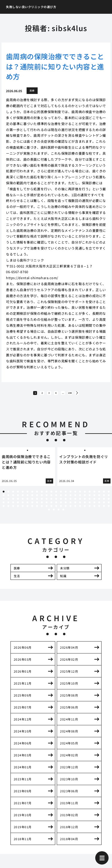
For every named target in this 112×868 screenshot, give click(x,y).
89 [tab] (94, 507)
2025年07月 (23, 712)
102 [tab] (47, 511)
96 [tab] (18, 511)
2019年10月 (23, 820)
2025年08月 (69, 700)
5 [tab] (23, 496)
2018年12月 (69, 832)
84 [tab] (70, 507)
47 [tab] (4, 504)
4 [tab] (18, 496)
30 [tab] (32, 500)
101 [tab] (42, 511)
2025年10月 (69, 688)
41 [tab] (85, 500)
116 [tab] (49, 514)
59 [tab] (61, 504)
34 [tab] (51, 500)
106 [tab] (66, 511)
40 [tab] (80, 500)
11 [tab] (51, 496)
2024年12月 (23, 724)
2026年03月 (23, 664)
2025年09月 (23, 700)
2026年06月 (23, 652)
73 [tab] (18, 507)
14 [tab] (66, 496)
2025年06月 (69, 712)
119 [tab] (63, 514)
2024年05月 (69, 748)
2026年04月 (69, 652)
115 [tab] (109, 511)
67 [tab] (99, 504)
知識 (63, 581)
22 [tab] (104, 496)
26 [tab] (13, 500)
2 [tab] (8, 496)
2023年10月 (69, 784)
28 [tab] (23, 500)
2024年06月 (23, 748)
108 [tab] (75, 511)
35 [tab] (56, 500)
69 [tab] (109, 504)
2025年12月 (69, 676)
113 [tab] (99, 511)
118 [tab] (59, 514)
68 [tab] (104, 504)
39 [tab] (75, 500)
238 (80, 396)
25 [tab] (8, 500)
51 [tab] (23, 504)
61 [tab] (70, 504)
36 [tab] (61, 500)
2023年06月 (69, 796)
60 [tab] (66, 504)
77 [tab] (37, 507)
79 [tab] (47, 507)
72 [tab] (13, 507)
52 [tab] (27, 504)
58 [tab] (56, 504)
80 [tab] (51, 507)
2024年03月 (23, 760)
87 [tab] (85, 507)
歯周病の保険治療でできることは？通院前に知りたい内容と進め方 (55, 66)
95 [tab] (13, 511)
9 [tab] (42, 496)
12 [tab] (56, 496)
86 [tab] (80, 507)
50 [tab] (18, 504)
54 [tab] (37, 504)
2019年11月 (69, 808)
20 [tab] (94, 496)
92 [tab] (109, 507)
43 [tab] (94, 500)
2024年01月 (23, 772)
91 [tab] (104, 507)
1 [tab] (4, 496)
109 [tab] (80, 511)
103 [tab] (51, 511)
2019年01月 (23, 832)
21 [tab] (99, 496)
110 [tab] (85, 511)
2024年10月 (23, 736)
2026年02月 (69, 664)
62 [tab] (75, 504)
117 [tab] (54, 514)
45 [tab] (104, 500)
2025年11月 (23, 688)
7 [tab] (32, 496)
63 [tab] (80, 504)
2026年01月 (23, 676)
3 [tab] (13, 496)
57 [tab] (51, 504)
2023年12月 (69, 772)
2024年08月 (69, 736)
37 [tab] (66, 500)
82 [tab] (61, 507)
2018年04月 (69, 844)
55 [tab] (42, 504)
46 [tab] (109, 500)
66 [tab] (94, 504)
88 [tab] (90, 507)
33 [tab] (47, 500)
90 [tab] (99, 507)
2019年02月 (69, 820)
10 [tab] (47, 496)
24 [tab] (4, 500)
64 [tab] (85, 504)
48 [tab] (8, 504)
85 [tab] (75, 507)
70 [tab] (4, 507)
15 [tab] (70, 496)
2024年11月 (69, 724)
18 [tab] (85, 496)
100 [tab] (37, 511)
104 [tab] (56, 511)
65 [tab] (90, 504)
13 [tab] (61, 496)
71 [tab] (8, 507)
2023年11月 (23, 784)
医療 (17, 573)
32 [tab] (42, 500)
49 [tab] (13, 504)
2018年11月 (23, 844)
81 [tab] (56, 507)
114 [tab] (104, 511)
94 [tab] (8, 511)
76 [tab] (32, 507)
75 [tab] (27, 507)
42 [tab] (90, 500)
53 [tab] (32, 504)
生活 (17, 581)
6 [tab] (27, 496)
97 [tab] (23, 511)
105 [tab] (61, 511)
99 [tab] (32, 511)
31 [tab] (37, 500)
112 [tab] (94, 511)
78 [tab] (42, 507)
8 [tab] (37, 496)
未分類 (65, 573)
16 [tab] (75, 496)
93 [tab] (4, 511)
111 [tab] (90, 511)
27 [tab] (18, 500)
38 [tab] (70, 500)
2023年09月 (23, 796)
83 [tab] (66, 507)
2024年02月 (69, 760)
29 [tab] (27, 500)
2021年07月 (23, 808)
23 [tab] (109, 496)
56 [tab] (47, 504)
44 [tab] (99, 500)
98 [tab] (27, 511)
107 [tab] (70, 511)
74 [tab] (23, 507)
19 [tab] (90, 496)
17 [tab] (80, 496)
